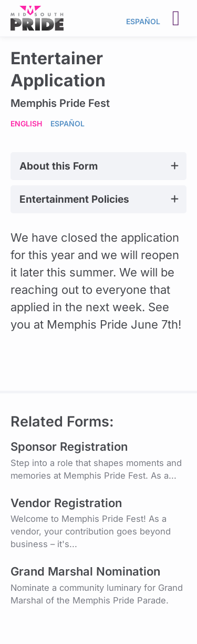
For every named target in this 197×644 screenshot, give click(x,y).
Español (143, 21)
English (26, 123)
